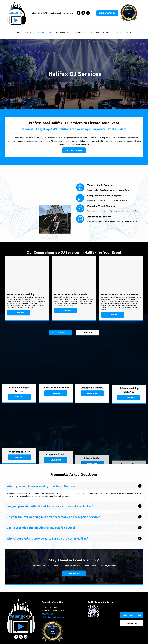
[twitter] (83, 13)
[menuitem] (19, 33)
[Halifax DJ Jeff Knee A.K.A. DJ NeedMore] (55, 219)
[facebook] (79, 13)
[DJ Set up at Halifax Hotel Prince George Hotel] (33, 196)
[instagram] (88, 13)
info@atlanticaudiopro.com (64, 13)
